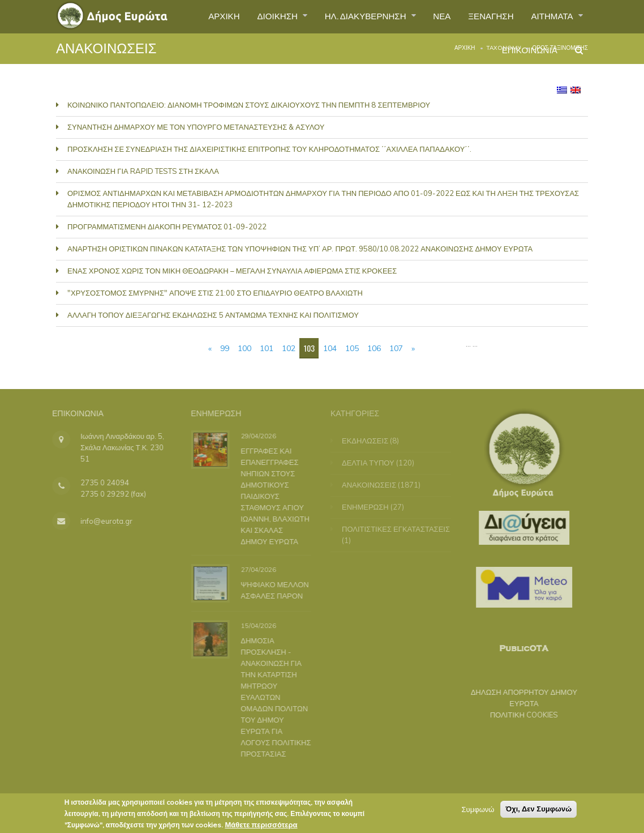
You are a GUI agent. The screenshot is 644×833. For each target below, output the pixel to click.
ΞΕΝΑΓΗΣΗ (485, 16)
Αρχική (465, 48)
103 (309, 348)
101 (267, 348)
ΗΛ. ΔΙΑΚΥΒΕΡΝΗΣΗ (355, 16)
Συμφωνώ (478, 811)
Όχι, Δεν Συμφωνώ (538, 811)
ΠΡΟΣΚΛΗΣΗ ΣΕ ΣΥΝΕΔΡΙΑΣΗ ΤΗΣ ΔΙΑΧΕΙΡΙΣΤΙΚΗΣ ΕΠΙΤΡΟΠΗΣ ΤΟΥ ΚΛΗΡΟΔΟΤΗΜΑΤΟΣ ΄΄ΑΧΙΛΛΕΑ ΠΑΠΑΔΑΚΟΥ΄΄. (269, 149)
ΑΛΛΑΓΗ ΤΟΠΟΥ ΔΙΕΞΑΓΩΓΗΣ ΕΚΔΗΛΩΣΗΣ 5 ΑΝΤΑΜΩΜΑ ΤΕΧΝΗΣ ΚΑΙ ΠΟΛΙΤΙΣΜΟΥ (213, 315)
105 (352, 348)
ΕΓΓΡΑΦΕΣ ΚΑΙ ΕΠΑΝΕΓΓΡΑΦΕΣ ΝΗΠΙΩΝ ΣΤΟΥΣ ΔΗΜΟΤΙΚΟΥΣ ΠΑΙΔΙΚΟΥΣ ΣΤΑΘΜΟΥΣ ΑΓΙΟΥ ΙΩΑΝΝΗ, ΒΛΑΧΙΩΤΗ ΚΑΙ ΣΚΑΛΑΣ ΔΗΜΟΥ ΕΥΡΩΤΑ (273, 495)
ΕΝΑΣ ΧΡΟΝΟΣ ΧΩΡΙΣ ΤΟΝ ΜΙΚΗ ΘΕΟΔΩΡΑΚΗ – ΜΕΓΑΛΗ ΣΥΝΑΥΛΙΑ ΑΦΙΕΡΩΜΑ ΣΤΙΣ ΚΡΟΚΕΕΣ (232, 271)
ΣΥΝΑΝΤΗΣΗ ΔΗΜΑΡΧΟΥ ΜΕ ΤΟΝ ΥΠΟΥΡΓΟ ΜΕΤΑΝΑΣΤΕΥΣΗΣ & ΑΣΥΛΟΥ (196, 127)
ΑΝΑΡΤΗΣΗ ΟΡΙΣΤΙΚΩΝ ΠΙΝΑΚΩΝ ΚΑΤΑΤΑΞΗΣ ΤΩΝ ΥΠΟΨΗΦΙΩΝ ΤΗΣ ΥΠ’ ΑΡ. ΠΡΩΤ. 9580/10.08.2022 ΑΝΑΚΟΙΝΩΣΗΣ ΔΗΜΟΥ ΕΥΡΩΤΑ (300, 249)
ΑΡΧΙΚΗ (204, 16)
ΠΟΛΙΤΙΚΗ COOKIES (518, 715)
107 (396, 348)
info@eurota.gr (100, 521)
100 (244, 348)
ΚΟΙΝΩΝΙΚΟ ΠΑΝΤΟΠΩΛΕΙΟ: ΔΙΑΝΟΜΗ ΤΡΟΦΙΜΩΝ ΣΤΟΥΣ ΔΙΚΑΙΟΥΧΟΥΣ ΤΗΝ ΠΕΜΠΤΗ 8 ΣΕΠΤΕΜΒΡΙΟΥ (249, 105)
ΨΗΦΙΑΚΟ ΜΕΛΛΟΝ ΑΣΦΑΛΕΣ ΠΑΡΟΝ (272, 590)
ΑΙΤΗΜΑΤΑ (551, 16)
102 (289, 348)
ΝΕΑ (434, 16)
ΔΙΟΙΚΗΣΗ (261, 16)
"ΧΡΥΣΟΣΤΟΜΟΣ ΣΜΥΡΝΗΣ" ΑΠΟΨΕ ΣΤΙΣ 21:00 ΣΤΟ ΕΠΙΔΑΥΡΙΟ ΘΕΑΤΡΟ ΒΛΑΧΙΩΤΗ (215, 293)
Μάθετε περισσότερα (261, 827)
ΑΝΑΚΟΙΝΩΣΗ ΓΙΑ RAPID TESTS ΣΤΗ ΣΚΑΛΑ (143, 171)
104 (330, 348)
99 (225, 348)
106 (374, 348)
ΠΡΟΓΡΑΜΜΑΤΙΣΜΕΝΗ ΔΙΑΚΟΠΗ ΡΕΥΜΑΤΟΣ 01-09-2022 (167, 227)
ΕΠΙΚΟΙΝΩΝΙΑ (526, 53)
